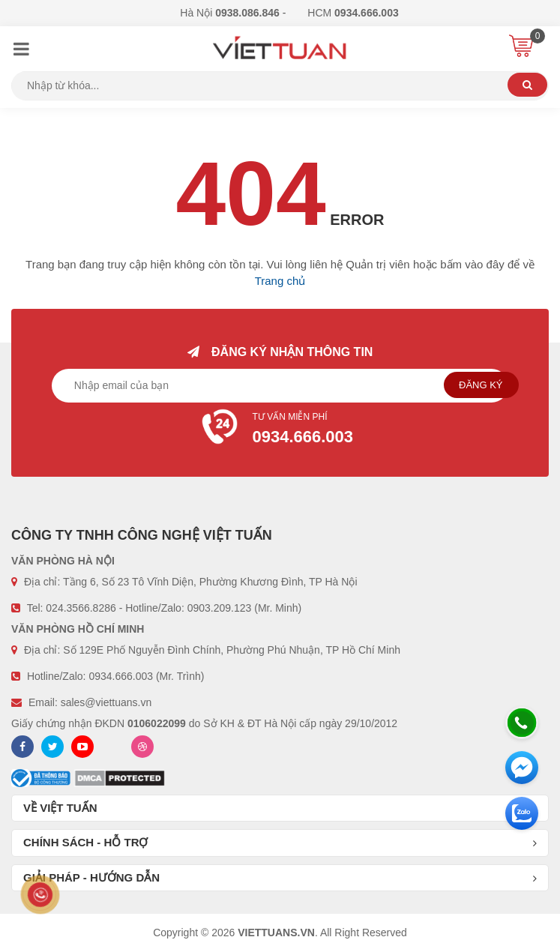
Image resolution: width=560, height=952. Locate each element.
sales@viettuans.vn (106, 702)
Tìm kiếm (527, 85)
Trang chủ (280, 281)
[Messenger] (522, 768)
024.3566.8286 (81, 608)
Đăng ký (481, 385)
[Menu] (21, 51)
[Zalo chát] (522, 813)
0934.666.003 (121, 676)
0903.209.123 (220, 608)
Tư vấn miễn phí (280, 430)
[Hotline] (522, 723)
